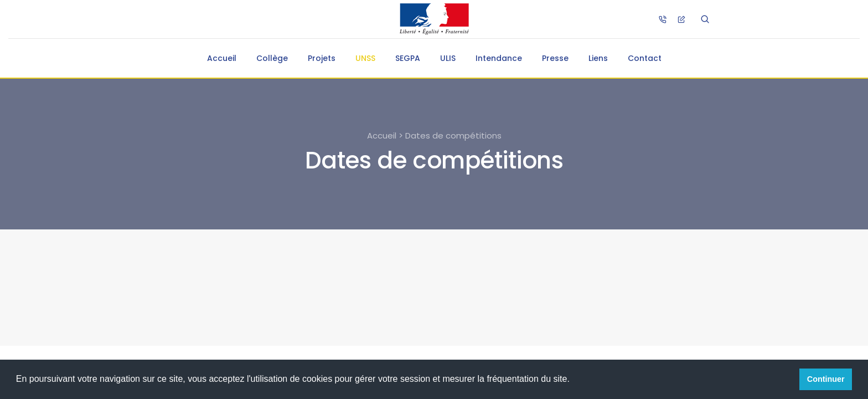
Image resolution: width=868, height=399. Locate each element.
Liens (598, 58)
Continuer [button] (826, 379)
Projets (322, 58)
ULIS (448, 58)
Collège (272, 58)
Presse (555, 58)
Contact (645, 58)
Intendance (499, 58)
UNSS (365, 58)
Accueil (222, 58)
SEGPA (408, 58)
